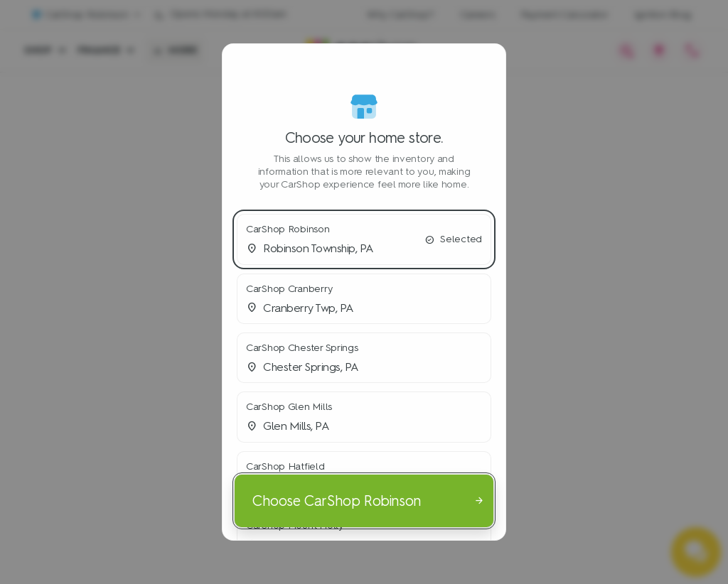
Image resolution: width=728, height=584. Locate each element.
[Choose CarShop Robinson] (364, 501)
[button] (364, 239)
